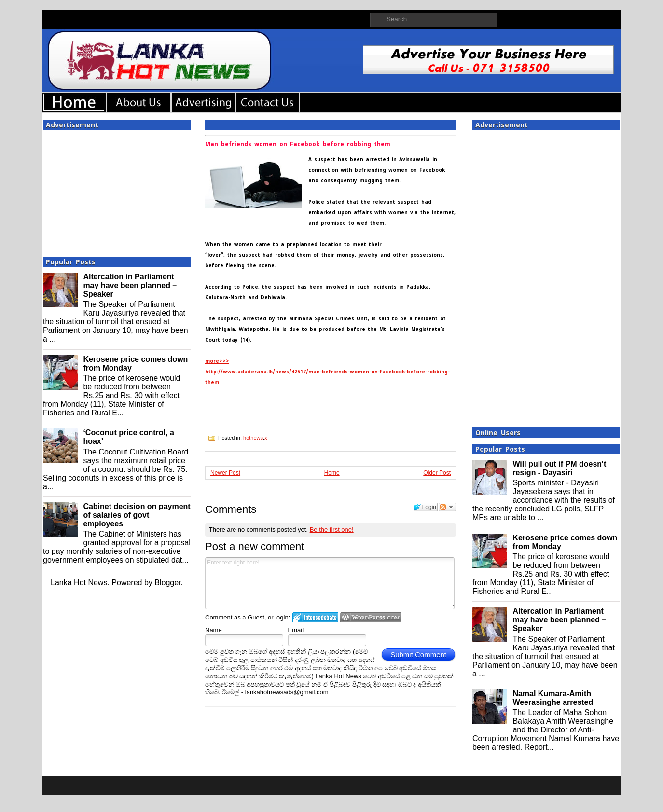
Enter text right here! (330, 583)
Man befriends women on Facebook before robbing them (298, 144)
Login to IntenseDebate (315, 617)
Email (296, 630)
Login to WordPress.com (371, 617)
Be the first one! (332, 530)
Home (332, 473)
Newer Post (225, 473)
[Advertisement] (117, 191)
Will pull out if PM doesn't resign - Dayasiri (559, 468)
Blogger (167, 583)
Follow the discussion (447, 507)
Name (214, 630)
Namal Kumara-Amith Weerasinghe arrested (553, 698)
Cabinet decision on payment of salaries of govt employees (137, 515)
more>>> (217, 361)
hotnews (253, 438)
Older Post (437, 473)
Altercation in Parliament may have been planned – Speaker (130, 285)
